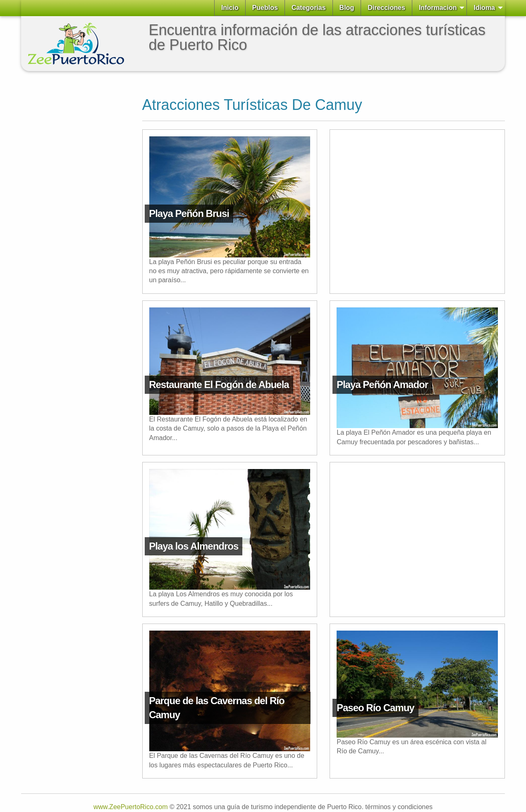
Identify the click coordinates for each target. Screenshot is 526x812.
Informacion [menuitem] (438, 8)
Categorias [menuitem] (309, 8)
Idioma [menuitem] (484, 8)
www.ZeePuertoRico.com (131, 807)
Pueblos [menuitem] (265, 8)
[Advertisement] (54, 202)
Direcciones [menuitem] (386, 8)
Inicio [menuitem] (230, 8)
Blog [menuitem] (347, 8)
